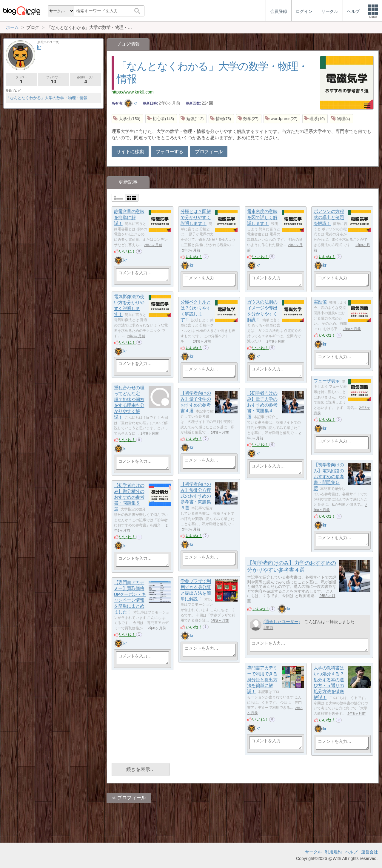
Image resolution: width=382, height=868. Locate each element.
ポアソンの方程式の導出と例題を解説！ (329, 217)
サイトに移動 (130, 152)
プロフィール (209, 152)
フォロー (21, 80)
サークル (313, 852)
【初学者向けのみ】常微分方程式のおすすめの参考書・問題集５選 (196, 496)
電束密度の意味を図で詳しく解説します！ (262, 217)
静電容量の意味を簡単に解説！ (129, 217)
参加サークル (86, 80)
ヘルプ (351, 852)
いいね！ (127, 251)
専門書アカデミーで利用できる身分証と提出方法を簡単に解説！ (262, 680)
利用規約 (333, 852)
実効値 (320, 302)
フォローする (170, 152)
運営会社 (369, 852)
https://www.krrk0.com (133, 92)
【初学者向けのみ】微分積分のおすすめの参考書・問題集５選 (129, 497)
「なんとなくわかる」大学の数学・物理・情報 (47, 98)
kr (131, 103)
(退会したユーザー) (282, 622)
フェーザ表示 (327, 381)
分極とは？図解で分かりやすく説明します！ (196, 217)
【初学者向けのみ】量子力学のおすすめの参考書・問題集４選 (262, 405)
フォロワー (54, 80)
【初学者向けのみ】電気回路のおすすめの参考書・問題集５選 (329, 477)
